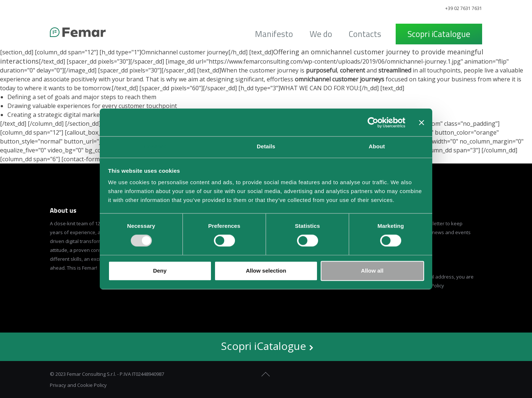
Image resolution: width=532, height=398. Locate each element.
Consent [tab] (155, 146)
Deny (160, 271)
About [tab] (377, 146)
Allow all (372, 271)
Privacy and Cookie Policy (78, 385)
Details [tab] (266, 146)
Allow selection (266, 271)
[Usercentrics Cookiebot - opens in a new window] (373, 122)
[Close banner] (422, 122)
